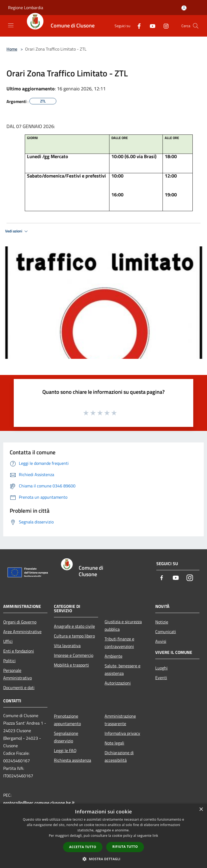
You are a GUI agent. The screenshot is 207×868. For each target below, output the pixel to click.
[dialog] (103, 836)
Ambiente (113, 656)
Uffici (8, 641)
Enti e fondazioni (19, 651)
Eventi (161, 678)
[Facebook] (137, 26)
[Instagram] (164, 26)
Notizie (162, 622)
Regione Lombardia (26, 8)
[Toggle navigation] (11, 25)
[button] (103, 859)
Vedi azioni (17, 231)
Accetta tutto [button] (83, 847)
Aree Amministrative (22, 632)
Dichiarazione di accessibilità (119, 756)
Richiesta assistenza (73, 760)
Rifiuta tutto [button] (125, 847)
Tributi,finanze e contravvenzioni (119, 643)
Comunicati (166, 632)
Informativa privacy (122, 733)
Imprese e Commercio (74, 655)
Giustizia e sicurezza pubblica (123, 625)
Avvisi (161, 641)
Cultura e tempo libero (74, 636)
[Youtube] (150, 26)
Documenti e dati (19, 688)
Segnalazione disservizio (66, 737)
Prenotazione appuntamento (67, 720)
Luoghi (161, 668)
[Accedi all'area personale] (184, 8)
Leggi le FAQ (65, 750)
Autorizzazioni (118, 683)
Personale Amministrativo (18, 674)
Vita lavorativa (67, 646)
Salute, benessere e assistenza (123, 669)
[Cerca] (196, 26)
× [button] (201, 809)
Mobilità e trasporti (71, 665)
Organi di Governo (20, 622)
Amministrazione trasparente (120, 720)
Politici (9, 661)
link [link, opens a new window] (155, 836)
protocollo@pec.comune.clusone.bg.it (39, 803)
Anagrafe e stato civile (74, 626)
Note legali (114, 743)
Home (12, 49)
